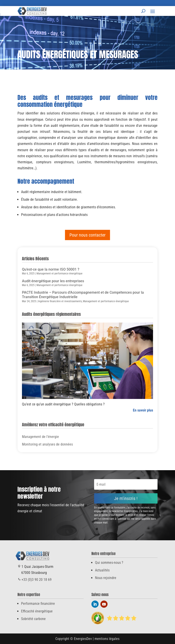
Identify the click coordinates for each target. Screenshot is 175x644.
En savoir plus (143, 410)
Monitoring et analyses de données (47, 444)
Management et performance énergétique (59, 274)
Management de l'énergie (40, 437)
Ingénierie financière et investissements (60, 301)
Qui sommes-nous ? (109, 563)
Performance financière (38, 604)
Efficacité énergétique (37, 611)
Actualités (102, 570)
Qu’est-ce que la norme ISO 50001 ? (51, 269)
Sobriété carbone (33, 619)
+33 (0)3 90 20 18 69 (101, 3)
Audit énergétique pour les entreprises (53, 281)
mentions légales (107, 639)
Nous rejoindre (106, 578)
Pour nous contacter (87, 235)
